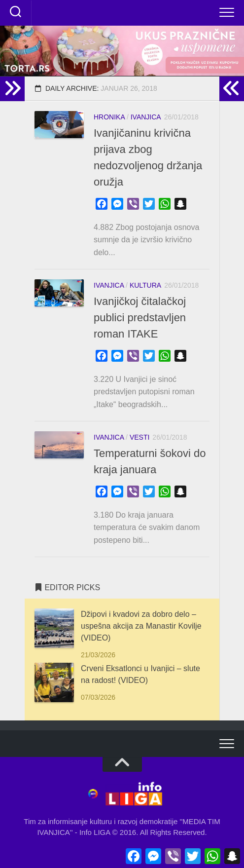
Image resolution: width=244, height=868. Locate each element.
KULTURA (145, 285)
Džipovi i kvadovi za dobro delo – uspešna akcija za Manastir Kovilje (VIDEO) (141, 626)
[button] (122, 51)
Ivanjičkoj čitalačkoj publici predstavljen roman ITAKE (140, 318)
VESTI (139, 437)
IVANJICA (146, 117)
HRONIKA (109, 117)
